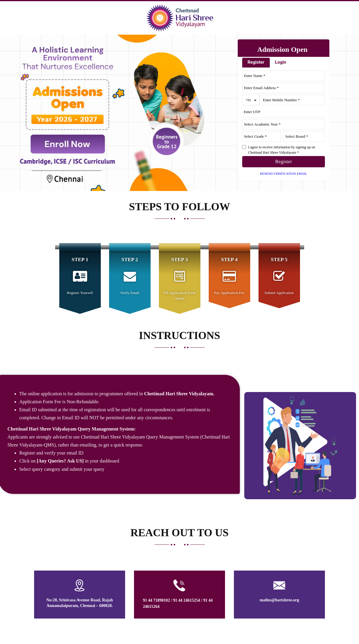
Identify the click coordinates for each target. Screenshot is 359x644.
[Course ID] (304, 136)
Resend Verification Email (284, 174)
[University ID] (262, 136)
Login (281, 62)
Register (256, 62)
